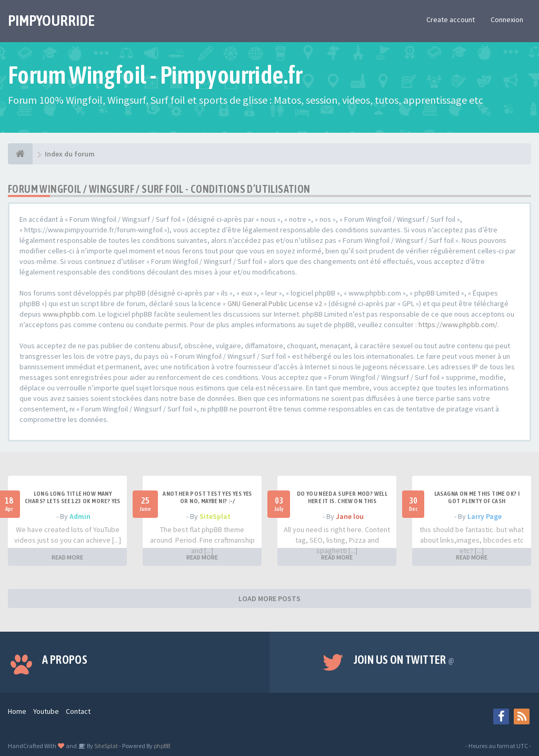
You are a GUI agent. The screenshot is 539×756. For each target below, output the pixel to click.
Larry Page (485, 516)
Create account (451, 19)
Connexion (507, 19)
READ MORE (67, 557)
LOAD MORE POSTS (269, 598)
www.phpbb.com (69, 314)
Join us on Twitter (404, 660)
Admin (80, 516)
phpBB (162, 746)
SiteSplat (215, 516)
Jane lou (350, 516)
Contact (78, 711)
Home (17, 711)
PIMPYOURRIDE (51, 21)
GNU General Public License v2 (275, 303)
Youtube (46, 711)
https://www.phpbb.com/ (458, 325)
